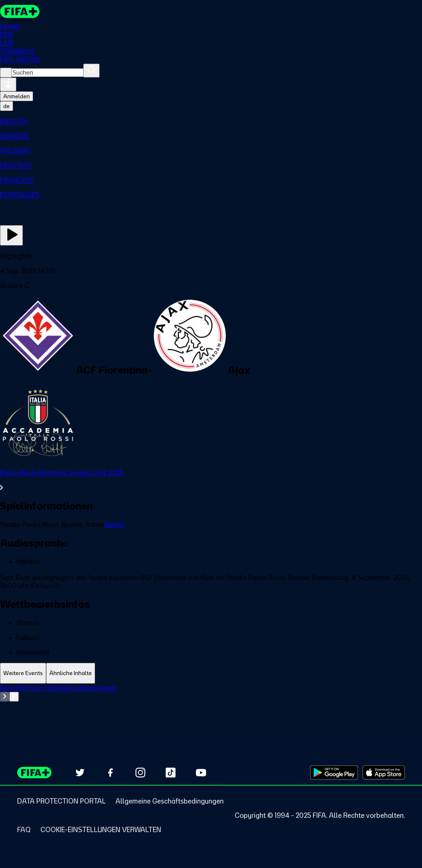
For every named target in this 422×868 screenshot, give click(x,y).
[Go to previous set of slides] (5, 697)
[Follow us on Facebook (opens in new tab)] (110, 773)
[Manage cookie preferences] (101, 830)
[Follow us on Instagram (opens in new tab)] (140, 773)
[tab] (23, 673)
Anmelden (17, 96)
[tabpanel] (211, 704)
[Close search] (6, 73)
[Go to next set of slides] (14, 697)
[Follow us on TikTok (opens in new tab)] (171, 773)
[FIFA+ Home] (20, 11)
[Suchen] (91, 71)
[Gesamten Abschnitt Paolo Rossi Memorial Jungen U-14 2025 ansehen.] (211, 480)
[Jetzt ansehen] (11, 235)
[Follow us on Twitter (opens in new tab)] (80, 773)
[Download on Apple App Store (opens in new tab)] (384, 773)
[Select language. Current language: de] (7, 106)
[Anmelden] (8, 84)
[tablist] (211, 673)
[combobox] (48, 73)
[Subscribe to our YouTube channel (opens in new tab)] (201, 773)
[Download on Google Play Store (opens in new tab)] (334, 773)
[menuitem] (211, 122)
